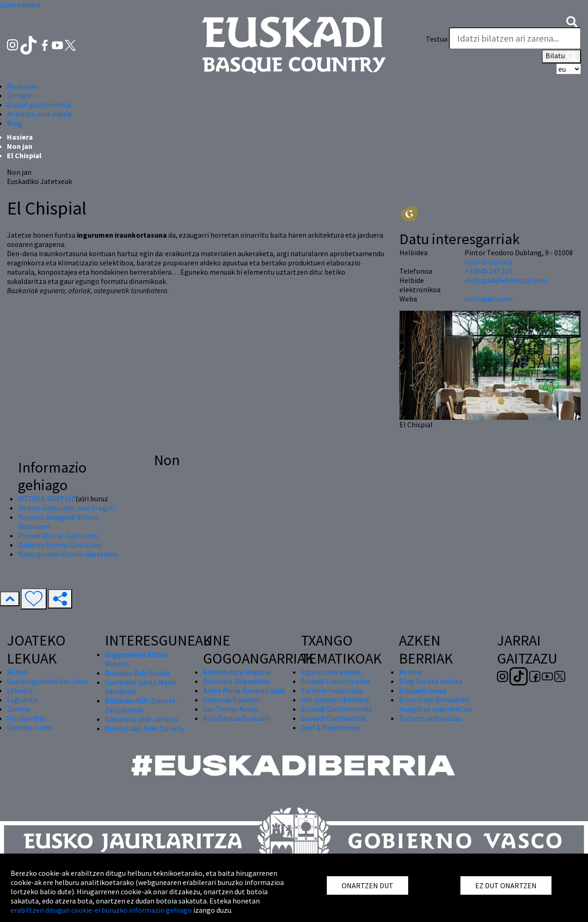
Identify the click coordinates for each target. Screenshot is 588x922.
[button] (572, 21)
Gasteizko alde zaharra (141, 719)
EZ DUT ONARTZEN (506, 885)
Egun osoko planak (331, 672)
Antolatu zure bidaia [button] (39, 114)
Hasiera (20, 137)
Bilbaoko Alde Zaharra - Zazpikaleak (142, 705)
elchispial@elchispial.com (506, 280)
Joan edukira (20, 5)
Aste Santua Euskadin (237, 718)
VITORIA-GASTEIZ (47, 498)
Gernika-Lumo (30, 727)
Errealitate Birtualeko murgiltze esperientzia (435, 704)
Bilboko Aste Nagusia (237, 672)
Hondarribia (26, 718)
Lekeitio (20, 690)
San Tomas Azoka (231, 709)
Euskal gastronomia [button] (39, 104)
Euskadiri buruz (423, 690)
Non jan (20, 146)
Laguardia (22, 700)
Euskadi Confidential (334, 718)
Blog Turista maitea (431, 681)
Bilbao (17, 672)
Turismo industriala (332, 690)
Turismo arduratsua (430, 718)
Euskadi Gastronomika (337, 709)
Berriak (410, 672)
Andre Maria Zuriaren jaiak (244, 690)
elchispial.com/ (489, 299)
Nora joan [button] (22, 86)
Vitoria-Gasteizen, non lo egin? (67, 508)
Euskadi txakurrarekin (335, 681)
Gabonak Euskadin (232, 700)
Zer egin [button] (20, 95)
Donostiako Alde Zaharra (144, 728)
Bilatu (561, 56)
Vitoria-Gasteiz (489, 262)
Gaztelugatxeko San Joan (47, 681)
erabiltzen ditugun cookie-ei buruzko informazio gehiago (101, 910)
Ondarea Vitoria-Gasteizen (60, 545)
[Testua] (515, 38)
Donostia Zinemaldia (236, 681)
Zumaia (19, 709)
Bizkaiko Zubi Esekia (137, 673)
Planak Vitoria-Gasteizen (58, 535)
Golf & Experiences (331, 727)
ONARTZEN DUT (367, 885)
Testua (437, 39)
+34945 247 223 (488, 271)
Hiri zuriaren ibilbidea (335, 700)
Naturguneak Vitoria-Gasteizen (67, 554)
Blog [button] (15, 123)
